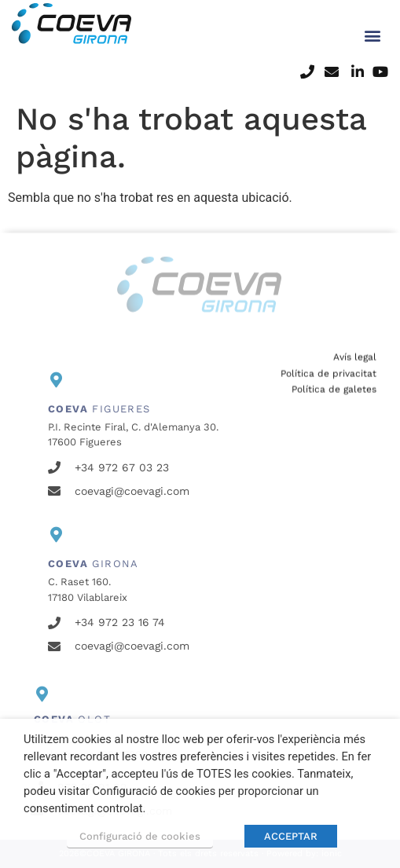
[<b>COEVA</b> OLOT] (42, 694)
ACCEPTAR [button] (291, 836)
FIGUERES (99, 409)
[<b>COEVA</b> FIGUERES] (56, 380)
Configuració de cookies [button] (140, 836)
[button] (373, 28)
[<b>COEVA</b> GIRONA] (56, 535)
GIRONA (94, 564)
